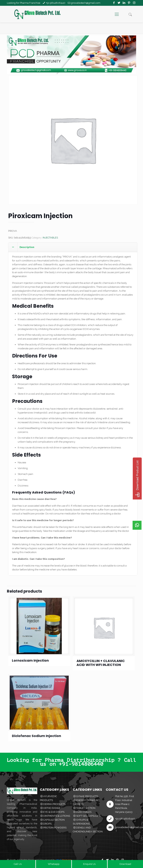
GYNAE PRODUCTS (87, 796)
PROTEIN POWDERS (55, 828)
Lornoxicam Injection (30, 660)
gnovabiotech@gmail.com (86, 3)
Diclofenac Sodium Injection (36, 736)
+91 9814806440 (56, 3)
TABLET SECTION (86, 808)
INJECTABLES (50, 238)
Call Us (18, 864)
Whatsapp (54, 864)
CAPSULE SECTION (54, 820)
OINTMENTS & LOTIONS (57, 816)
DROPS (47, 824)
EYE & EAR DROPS (54, 812)
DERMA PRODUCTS (54, 804)
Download (125, 864)
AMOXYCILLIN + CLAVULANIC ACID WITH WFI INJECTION (101, 663)
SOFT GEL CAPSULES (88, 816)
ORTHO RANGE (52, 808)
